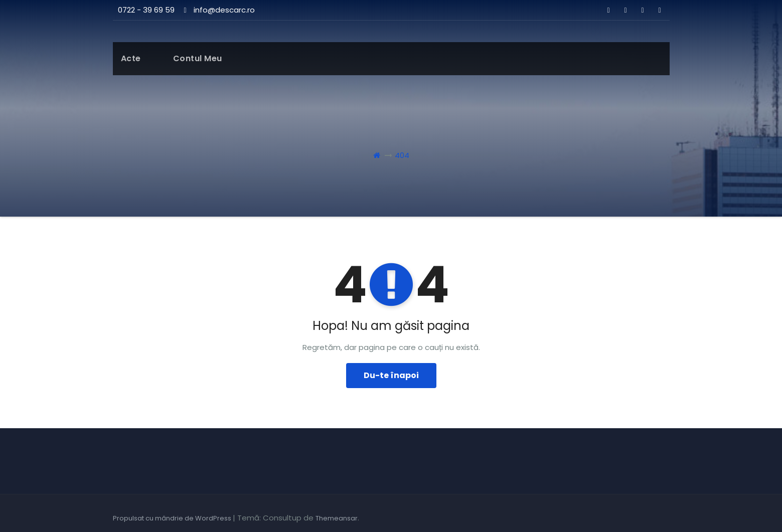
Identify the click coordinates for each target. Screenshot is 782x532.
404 (402, 155)
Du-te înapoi (391, 375)
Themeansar (337, 518)
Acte (131, 58)
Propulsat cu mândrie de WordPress (173, 518)
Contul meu (198, 58)
